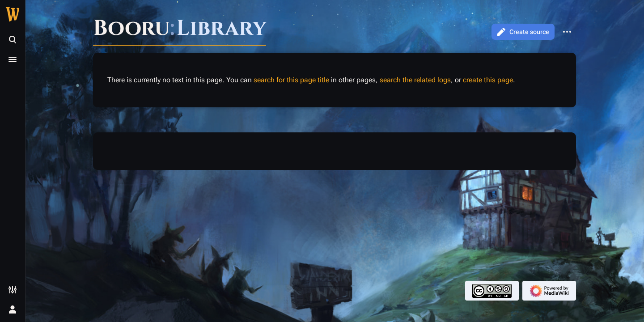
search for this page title (291, 80)
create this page (488, 80)
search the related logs (415, 80)
